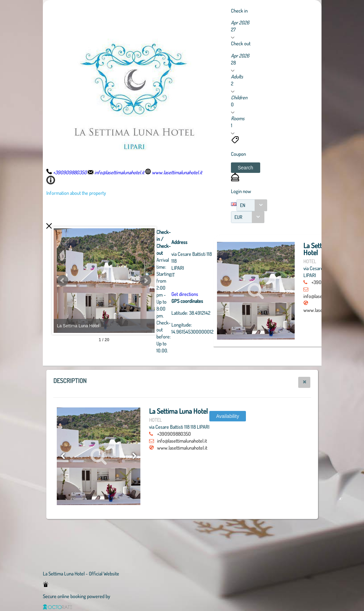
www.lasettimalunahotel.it (182, 448)
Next (184, 281)
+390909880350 (174, 434)
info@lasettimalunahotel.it (182, 441)
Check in (239, 10)
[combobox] (252, 205)
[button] (246, 168)
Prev (63, 281)
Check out (241, 43)
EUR (238, 217)
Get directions (223, 294)
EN (243, 205)
